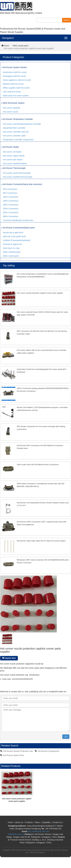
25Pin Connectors (11, 209)
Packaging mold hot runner (14, 76)
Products (29, 822)
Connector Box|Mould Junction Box (18, 220)
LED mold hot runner (12, 92)
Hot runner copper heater (14, 156)
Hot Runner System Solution (14, 67)
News (37, 822)
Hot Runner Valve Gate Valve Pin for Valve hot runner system (41, 541)
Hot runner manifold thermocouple (18, 177)
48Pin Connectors (11, 216)
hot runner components (47, 751)
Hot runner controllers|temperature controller (22, 124)
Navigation (8, 38)
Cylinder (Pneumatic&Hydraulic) (17, 240)
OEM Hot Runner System (13, 103)
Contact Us (57, 822)
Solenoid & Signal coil (12, 244)
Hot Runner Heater (10, 147)
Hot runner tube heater (13, 160)
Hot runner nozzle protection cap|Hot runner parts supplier (40, 293)
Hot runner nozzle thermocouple (17, 173)
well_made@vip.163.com (38, 831)
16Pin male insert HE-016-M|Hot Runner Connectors (38, 465)
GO (66, 737)
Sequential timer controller (14, 128)
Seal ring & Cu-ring (11, 248)
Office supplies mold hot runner (16, 88)
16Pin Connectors (11, 201)
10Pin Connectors (11, 197)
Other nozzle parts (20, 46)
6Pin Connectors (10, 193)
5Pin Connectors (10, 189)
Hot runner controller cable (14, 136)
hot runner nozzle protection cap (17, 751)
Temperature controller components (18, 140)
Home (5, 46)
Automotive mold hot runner (15, 72)
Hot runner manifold (11, 108)
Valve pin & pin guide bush (14, 236)
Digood (42, 852)
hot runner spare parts (12, 755)
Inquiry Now (9, 658)
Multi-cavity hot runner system (16, 96)
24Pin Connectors (11, 205)
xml (27, 852)
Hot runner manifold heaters (15, 163)
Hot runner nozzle (11, 112)
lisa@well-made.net (16, 834)
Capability (46, 822)
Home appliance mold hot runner (17, 80)
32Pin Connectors (11, 212)
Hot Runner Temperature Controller (17, 119)
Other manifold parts (12, 252)
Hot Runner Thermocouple (13, 168)
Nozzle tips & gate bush (13, 233)
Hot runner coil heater (12, 152)
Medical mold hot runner (13, 84)
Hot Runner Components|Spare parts (18, 228)
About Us (19, 822)
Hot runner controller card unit (16, 132)
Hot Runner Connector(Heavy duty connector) (22, 184)
